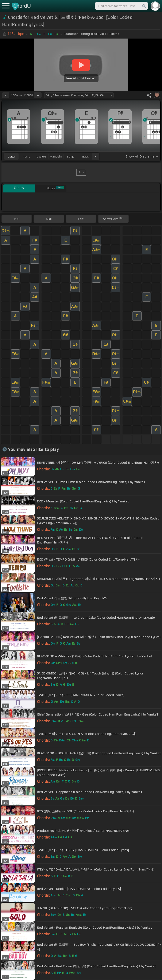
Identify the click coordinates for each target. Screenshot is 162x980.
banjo (71, 156)
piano (26, 156)
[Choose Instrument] (96, 156)
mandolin (56, 156)
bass (86, 156)
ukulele (41, 156)
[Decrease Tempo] (6, 95)
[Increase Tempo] (38, 95)
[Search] (144, 6)
